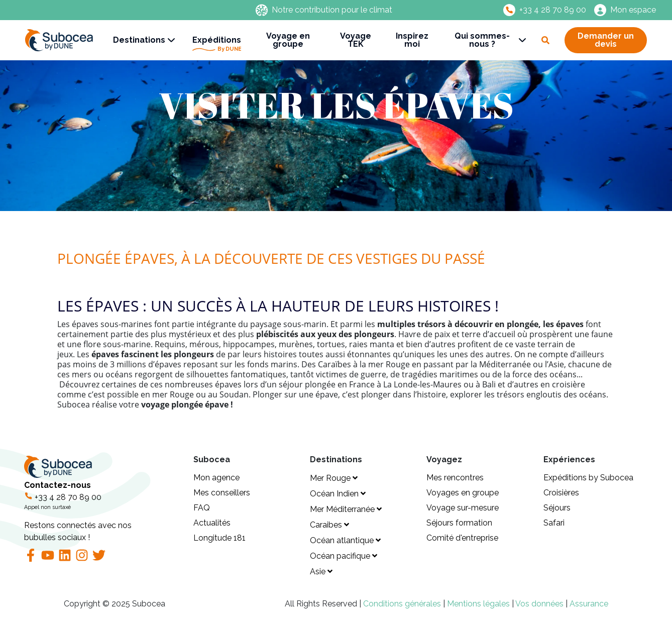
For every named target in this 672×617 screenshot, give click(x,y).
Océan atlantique (345, 540)
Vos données (539, 604)
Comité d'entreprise (462, 538)
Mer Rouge (334, 478)
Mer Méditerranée (346, 509)
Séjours (557, 508)
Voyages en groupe (463, 493)
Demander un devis (606, 40)
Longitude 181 (219, 538)
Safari (554, 523)
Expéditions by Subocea (588, 478)
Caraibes (329, 525)
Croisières (561, 493)
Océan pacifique (344, 556)
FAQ (202, 508)
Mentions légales (479, 604)
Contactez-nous (103, 512)
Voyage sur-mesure (463, 508)
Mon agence (216, 478)
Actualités (212, 523)
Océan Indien (338, 494)
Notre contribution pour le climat (332, 10)
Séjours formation (459, 523)
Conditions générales (403, 604)
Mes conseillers (222, 493)
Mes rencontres (455, 478)
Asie (321, 572)
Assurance (589, 604)
